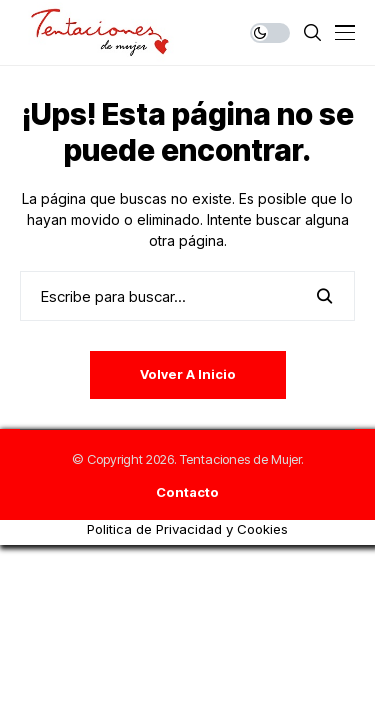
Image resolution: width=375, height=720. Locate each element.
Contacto (187, 492)
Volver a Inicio (188, 374)
